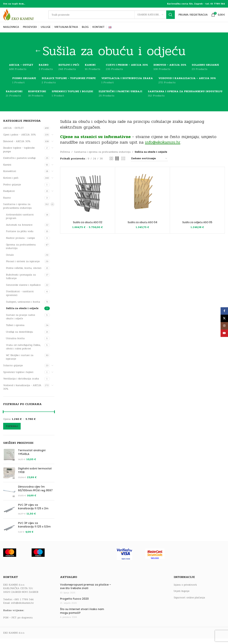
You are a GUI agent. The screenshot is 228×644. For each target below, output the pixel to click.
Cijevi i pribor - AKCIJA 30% (20, 140)
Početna (65, 157)
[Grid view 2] (111, 164)
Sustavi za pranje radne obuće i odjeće (20, 322)
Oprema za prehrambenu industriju (21, 252)
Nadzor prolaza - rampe (20, 243)
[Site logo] (26, 17)
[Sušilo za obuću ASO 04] (142, 200)
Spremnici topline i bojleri (18, 377)
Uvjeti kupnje (182, 597)
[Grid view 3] (117, 164)
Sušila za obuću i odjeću (22, 314)
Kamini (7, 170)
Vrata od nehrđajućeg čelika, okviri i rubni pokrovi (23, 352)
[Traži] (114, 17)
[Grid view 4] (123, 164)
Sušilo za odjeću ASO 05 (197, 227)
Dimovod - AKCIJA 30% (17, 146)
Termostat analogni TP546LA (32, 458)
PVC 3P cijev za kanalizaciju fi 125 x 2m (33, 512)
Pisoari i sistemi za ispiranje (23, 267)
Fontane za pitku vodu (20, 237)
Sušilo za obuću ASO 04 (142, 227)
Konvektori (10, 177)
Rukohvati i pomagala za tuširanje (21, 282)
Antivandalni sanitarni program (20, 222)
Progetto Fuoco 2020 (74, 604)
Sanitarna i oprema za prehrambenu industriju (17, 211)
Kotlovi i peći (11, 183)
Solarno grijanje (13, 371)
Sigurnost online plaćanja (189, 603)
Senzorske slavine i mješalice (23, 290)
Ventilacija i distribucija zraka (21, 384)
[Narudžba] (149, 164)
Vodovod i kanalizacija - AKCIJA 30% (22, 392)
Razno (7, 203)
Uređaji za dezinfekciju (19, 337)
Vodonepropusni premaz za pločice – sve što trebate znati (86, 592)
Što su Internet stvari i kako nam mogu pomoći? (82, 616)
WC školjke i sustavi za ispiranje (20, 362)
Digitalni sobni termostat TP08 (35, 476)
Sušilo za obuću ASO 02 (88, 227)
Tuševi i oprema (15, 330)
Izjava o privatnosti (185, 590)
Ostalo (10, 260)
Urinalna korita (15, 344)
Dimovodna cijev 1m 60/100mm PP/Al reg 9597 (35, 494)
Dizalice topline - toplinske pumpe (19, 155)
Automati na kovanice (19, 230)
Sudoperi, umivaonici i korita (23, 307)
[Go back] (38, 56)
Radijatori (9, 196)
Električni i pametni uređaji (19, 163)
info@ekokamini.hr (23, 608)
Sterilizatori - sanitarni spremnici (20, 299)
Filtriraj (12, 431)
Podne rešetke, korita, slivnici (24, 273)
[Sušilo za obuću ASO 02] (88, 200)
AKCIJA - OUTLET (13, 133)
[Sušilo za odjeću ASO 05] (197, 200)
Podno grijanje (12, 190)
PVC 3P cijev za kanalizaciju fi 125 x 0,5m (34, 530)
